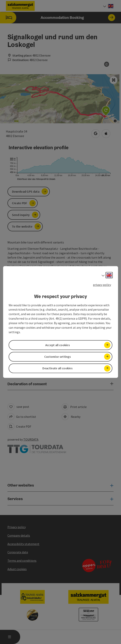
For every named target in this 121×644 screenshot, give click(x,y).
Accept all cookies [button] (58, 345)
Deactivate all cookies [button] (57, 368)
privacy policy (102, 285)
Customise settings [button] (58, 357)
